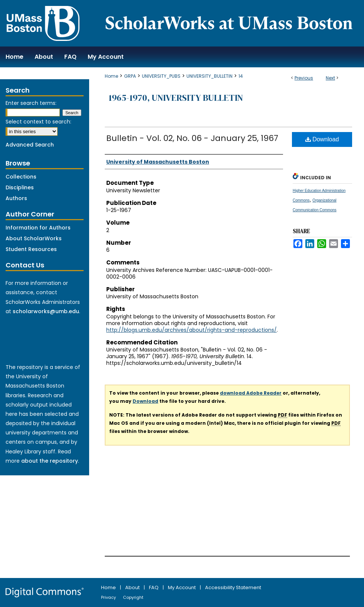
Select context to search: (38, 122)
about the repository (50, 461)
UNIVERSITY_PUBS (161, 76)
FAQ (154, 587)
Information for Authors (38, 228)
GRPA (130, 76)
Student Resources (31, 249)
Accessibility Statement (233, 587)
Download (322, 139)
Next (330, 78)
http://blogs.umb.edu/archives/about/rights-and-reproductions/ (191, 330)
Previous (304, 78)
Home (111, 76)
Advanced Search (30, 145)
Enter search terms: (31, 103)
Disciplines (20, 187)
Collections (21, 177)
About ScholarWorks (34, 238)
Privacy (109, 597)
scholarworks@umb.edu (46, 311)
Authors (16, 198)
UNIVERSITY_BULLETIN (209, 76)
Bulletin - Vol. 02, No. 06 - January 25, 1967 (192, 138)
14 (241, 76)
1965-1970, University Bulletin (176, 98)
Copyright (133, 597)
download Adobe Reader (251, 393)
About (133, 587)
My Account (182, 587)
